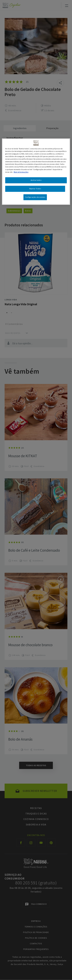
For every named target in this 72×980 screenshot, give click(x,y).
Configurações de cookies (35, 197)
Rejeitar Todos (35, 189)
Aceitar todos (36, 180)
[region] (36, 172)
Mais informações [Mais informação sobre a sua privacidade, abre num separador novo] (21, 172)
